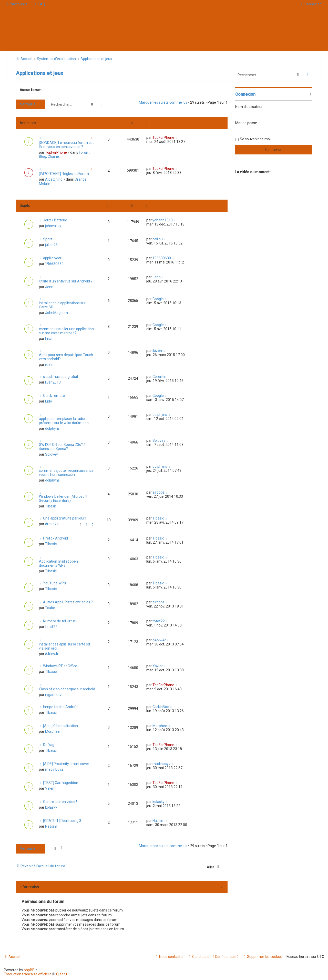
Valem (50, 788)
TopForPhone (56, 152)
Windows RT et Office (60, 666)
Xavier (158, 666)
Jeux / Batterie (55, 220)
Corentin (159, 377)
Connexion (245, 94)
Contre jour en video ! (60, 802)
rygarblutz (53, 695)
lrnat (49, 339)
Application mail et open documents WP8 (58, 563)
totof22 (51, 627)
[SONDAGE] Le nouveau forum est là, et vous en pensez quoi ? (66, 145)
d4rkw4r (52, 654)
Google (158, 299)
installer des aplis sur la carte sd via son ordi (64, 646)
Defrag (49, 745)
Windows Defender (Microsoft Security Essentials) (63, 498)
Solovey (52, 454)
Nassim (51, 826)
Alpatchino (54, 179)
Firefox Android (55, 538)
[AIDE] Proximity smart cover (66, 764)
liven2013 (53, 382)
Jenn (49, 287)
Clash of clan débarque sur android (67, 689)
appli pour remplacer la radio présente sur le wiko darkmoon (64, 421)
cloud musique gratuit (61, 377)
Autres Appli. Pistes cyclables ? (68, 602)
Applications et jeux (40, 73)
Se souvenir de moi (255, 139)
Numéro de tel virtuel (60, 621)
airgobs (158, 492)
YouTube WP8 (54, 583)
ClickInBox (161, 707)
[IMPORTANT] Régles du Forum (64, 174)
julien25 (51, 245)
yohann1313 (163, 220)
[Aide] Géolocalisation (60, 726)
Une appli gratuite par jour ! (65, 518)
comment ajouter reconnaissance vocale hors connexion (66, 473)
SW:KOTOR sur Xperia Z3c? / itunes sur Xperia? (62, 447)
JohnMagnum (57, 313)
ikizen (50, 365)
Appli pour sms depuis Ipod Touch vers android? (66, 357)
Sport (48, 239)
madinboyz (54, 769)
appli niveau (53, 258)
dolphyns (52, 428)
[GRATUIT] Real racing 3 (62, 821)
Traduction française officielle (28, 974)
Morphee (52, 731)
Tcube (50, 608)
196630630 (54, 264)
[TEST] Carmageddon (61, 783)
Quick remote (54, 396)
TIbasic (51, 506)
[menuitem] (39, 4)
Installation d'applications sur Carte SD (62, 305)
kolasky (51, 807)
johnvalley (53, 226)
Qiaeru (61, 974)
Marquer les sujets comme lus (163, 102)
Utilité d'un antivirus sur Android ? (66, 281)
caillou (158, 239)
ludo (49, 401)
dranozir (52, 524)
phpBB (29, 970)
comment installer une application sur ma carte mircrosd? (66, 331)
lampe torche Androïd (61, 707)
